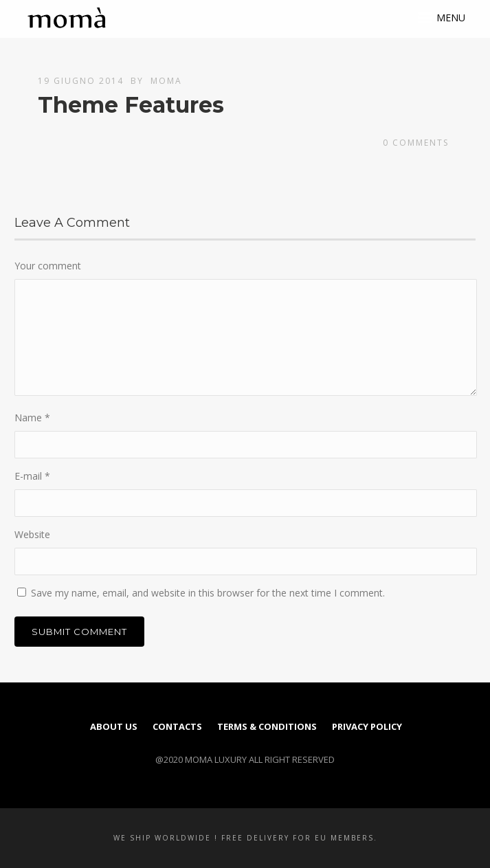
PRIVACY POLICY (367, 726)
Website (32, 534)
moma (166, 81)
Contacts (177, 726)
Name (32, 418)
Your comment (48, 266)
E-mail (32, 476)
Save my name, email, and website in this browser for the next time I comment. (208, 593)
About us (114, 726)
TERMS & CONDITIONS (267, 726)
